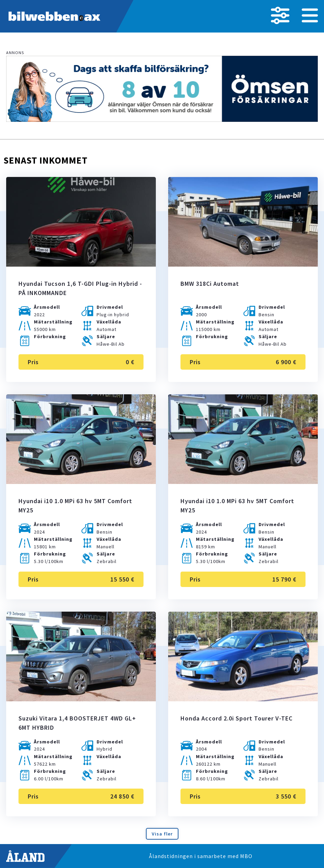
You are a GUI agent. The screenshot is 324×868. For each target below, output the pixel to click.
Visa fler (162, 834)
